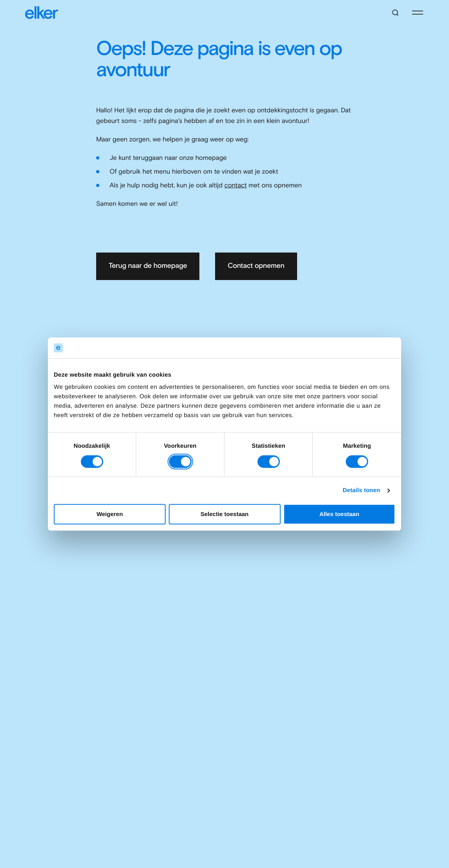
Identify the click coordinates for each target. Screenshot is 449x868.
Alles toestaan (339, 514)
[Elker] (42, 13)
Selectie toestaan (225, 514)
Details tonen (361, 490)
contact (236, 186)
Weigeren (110, 514)
